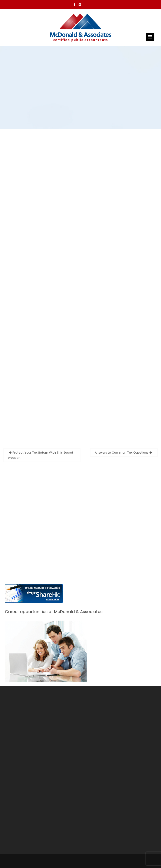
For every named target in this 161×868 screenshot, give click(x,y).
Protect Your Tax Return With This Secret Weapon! (41, 455)
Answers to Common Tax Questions (122, 453)
